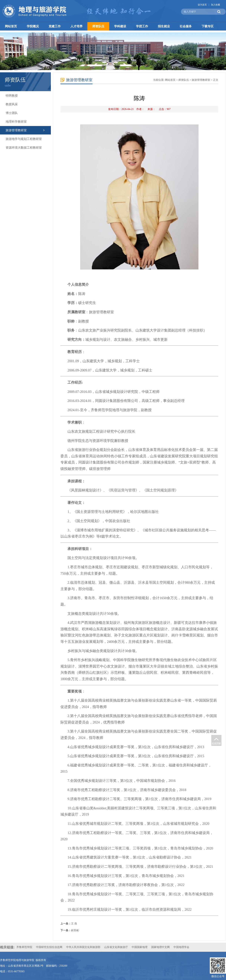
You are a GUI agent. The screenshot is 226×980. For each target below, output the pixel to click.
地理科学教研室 (16, 122)
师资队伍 (98, 26)
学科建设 (120, 26)
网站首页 (11, 26)
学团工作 (142, 26)
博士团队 (12, 113)
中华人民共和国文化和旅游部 (83, 947)
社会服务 (186, 26)
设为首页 (202, 5)
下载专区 (208, 26)
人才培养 (76, 26)
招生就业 (164, 26)
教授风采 (12, 104)
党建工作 (55, 26)
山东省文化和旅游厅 (116, 947)
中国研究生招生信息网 (49, 947)
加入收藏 (215, 5)
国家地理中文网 (160, 947)
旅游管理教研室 (16, 130)
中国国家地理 (140, 947)
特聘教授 (12, 96)
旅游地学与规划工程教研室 (24, 139)
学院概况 (33, 26)
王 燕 (74, 924)
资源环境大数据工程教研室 (24, 148)
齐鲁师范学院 (24, 947)
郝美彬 (75, 930)
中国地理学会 (181, 947)
